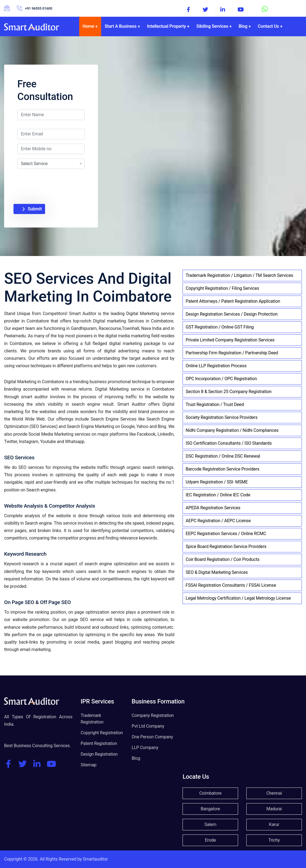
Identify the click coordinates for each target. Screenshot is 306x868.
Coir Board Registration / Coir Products (222, 559)
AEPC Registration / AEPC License (218, 521)
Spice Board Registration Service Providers (226, 546)
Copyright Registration (102, 733)
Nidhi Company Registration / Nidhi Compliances (232, 430)
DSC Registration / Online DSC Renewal (223, 456)
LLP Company (145, 748)
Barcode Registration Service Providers (222, 469)
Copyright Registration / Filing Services (222, 288)
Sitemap (88, 765)
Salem (210, 824)
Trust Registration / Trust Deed (215, 404)
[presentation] (63, 180)
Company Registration (153, 715)
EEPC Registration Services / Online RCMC (226, 534)
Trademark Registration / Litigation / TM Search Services (239, 275)
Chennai (274, 793)
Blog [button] (243, 26)
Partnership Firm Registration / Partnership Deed (232, 353)
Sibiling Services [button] (212, 26)
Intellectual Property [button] (167, 26)
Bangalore (210, 809)
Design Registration (99, 754)
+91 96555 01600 (39, 8)
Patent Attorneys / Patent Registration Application (233, 301)
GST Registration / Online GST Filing (220, 327)
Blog (136, 758)
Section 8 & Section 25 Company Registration (228, 392)
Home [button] (88, 26)
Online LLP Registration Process (216, 366)
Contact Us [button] (268, 26)
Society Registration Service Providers (221, 417)
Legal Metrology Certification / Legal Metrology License (238, 598)
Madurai (274, 809)
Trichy (274, 840)
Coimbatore (210, 793)
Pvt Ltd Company (148, 726)
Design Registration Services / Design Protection (231, 314)
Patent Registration (99, 743)
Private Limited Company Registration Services (230, 340)
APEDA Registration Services (213, 508)
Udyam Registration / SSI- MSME (217, 482)
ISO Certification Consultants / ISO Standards (229, 443)
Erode (210, 840)
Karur (274, 824)
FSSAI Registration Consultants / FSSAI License (231, 585)
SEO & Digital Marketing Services (217, 572)
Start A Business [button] (120, 26)
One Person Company (152, 737)
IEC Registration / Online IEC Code (218, 495)
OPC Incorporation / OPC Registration (221, 379)
